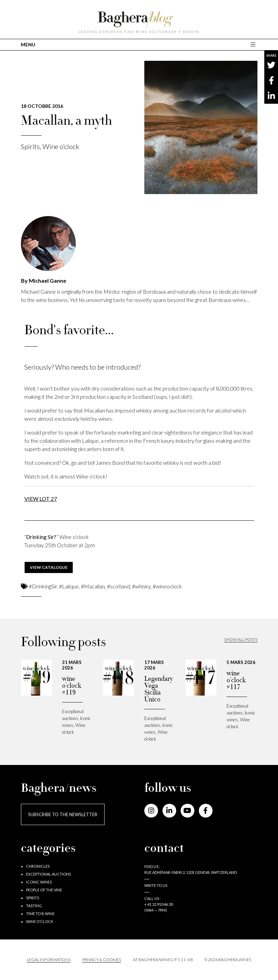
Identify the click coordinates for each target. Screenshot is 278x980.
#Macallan (93, 586)
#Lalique (69, 586)
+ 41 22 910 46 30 (159, 904)
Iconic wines (39, 882)
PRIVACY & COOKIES (102, 960)
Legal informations (49, 960)
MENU (28, 44)
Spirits (30, 146)
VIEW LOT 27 (41, 499)
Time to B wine (40, 914)
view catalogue (49, 567)
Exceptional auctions (49, 874)
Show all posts (241, 639)
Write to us (156, 885)
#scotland (118, 586)
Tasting (34, 906)
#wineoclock (167, 586)
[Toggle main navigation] (254, 44)
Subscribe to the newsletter (63, 814)
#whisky (141, 586)
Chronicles (38, 866)
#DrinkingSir (43, 586)
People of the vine (44, 890)
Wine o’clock (61, 146)
